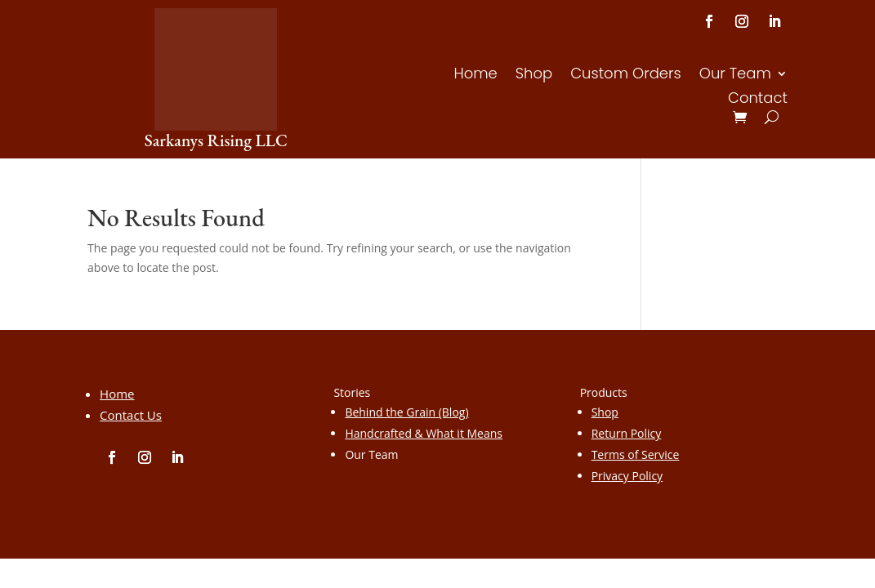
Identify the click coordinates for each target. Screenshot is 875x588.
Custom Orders (626, 76)
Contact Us (131, 415)
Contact (758, 100)
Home (475, 76)
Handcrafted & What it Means (424, 433)
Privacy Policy (627, 476)
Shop (534, 76)
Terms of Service (636, 454)
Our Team (735, 76)
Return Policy (627, 433)
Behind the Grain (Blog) (406, 412)
